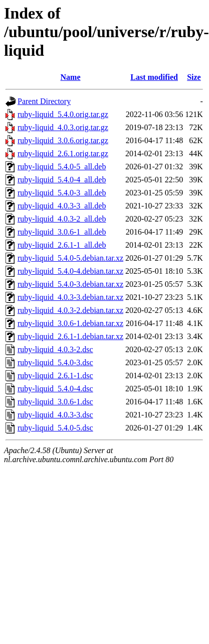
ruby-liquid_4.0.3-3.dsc (55, 415)
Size (194, 77)
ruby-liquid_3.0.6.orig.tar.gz (63, 140)
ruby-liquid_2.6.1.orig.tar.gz (63, 153)
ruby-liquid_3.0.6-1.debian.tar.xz (70, 323)
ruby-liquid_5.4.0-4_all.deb (62, 180)
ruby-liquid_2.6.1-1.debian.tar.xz (70, 336)
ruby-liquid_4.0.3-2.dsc (55, 349)
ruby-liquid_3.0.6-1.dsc (55, 402)
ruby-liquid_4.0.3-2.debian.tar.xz (70, 310)
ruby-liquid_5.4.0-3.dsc (55, 362)
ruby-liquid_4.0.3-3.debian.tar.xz (70, 297)
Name (71, 77)
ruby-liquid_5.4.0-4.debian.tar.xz (70, 271)
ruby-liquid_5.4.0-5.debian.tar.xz (70, 258)
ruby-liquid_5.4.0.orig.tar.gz (63, 114)
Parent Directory (44, 101)
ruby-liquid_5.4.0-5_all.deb (62, 167)
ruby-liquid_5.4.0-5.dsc (55, 428)
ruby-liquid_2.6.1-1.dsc (55, 375)
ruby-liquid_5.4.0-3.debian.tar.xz (70, 284)
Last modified (154, 77)
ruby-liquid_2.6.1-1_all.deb (62, 245)
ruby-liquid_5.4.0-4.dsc (55, 389)
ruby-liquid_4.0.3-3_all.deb (62, 206)
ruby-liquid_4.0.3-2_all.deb (62, 219)
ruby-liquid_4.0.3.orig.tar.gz (63, 127)
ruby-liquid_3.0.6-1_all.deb (62, 232)
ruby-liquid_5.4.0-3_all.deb (62, 193)
